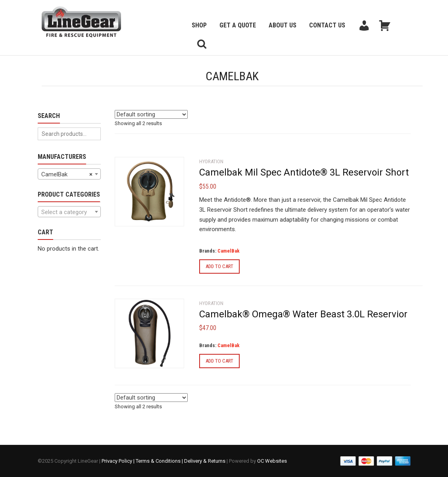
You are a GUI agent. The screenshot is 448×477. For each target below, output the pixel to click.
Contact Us (327, 25)
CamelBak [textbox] (67, 174)
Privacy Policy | (119, 461)
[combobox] (69, 174)
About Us (283, 25)
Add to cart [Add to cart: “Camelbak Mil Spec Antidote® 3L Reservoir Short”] (219, 266)
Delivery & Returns (205, 461)
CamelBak (229, 251)
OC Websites (272, 461)
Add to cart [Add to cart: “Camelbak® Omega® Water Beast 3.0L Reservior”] (219, 361)
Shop (199, 25)
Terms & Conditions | (160, 461)
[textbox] (69, 212)
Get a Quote (238, 25)
